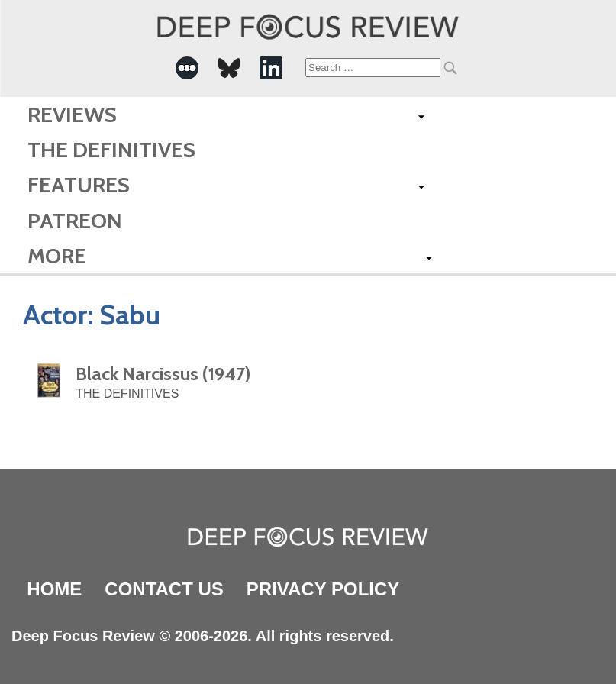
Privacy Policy (323, 589)
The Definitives (111, 150)
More (57, 256)
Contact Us (164, 589)
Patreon (75, 221)
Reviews (72, 115)
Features (79, 185)
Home (54, 589)
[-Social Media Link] (187, 68)
